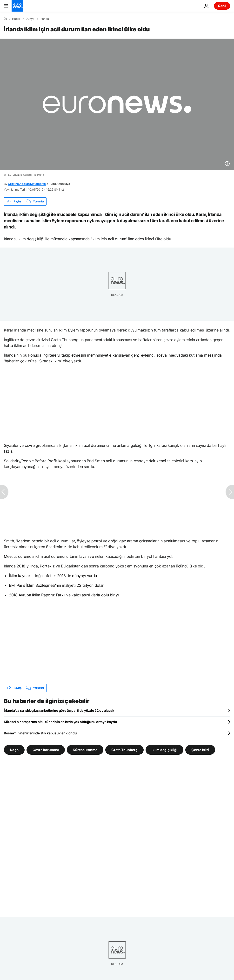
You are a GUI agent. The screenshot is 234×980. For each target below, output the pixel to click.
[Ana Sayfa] (5, 19)
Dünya (30, 19)
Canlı (222, 6)
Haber (16, 19)
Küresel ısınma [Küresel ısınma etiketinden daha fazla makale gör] (85, 750)
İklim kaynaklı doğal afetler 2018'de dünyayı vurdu (53, 576)
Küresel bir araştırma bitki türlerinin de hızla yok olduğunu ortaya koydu (60, 722)
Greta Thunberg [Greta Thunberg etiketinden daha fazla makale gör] (124, 750)
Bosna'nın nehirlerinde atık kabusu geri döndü (40, 733)
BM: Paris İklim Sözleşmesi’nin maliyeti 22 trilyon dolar (56, 585)
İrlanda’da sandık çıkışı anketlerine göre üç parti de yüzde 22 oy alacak (59, 710)
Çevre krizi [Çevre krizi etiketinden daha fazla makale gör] (200, 750)
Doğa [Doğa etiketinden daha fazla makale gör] (14, 750)
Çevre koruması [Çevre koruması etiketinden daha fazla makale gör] (46, 750)
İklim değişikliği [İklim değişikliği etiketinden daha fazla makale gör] (164, 750)
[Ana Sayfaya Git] (17, 6)
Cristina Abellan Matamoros (27, 184)
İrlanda (44, 19)
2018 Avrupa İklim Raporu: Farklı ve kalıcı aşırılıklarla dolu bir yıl (64, 595)
